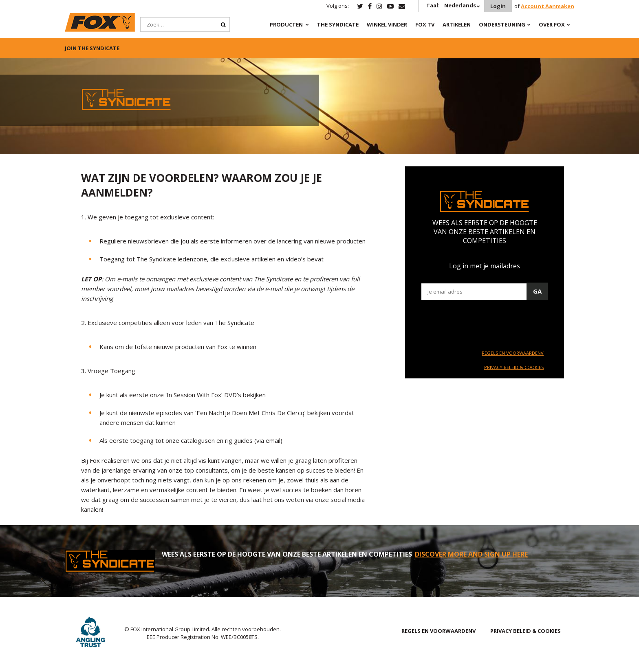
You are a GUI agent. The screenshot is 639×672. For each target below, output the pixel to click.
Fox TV (425, 24)
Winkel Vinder (387, 24)
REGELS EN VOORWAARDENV (513, 353)
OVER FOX (552, 24)
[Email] (485, 292)
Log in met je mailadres (485, 266)
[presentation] (483, 324)
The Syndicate (338, 24)
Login (498, 6)
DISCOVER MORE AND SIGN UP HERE (471, 554)
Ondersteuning (502, 24)
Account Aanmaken (548, 6)
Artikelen (457, 24)
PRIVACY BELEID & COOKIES (514, 367)
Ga (537, 291)
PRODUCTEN (286, 24)
